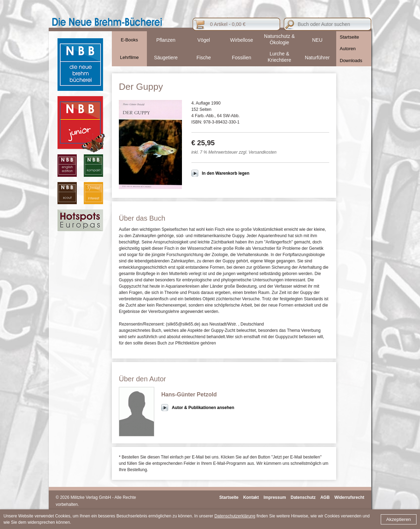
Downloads (351, 61)
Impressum (275, 497)
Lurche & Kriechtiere (280, 57)
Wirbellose (241, 40)
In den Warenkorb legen (226, 173)
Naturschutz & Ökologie (279, 39)
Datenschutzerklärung (235, 516)
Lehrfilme (129, 57)
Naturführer (317, 58)
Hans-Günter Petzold (189, 394)
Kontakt (251, 497)
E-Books (129, 40)
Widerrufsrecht (349, 497)
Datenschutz (303, 497)
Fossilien (241, 58)
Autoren (348, 49)
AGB (325, 497)
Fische (204, 58)
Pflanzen (166, 40)
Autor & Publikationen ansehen (203, 408)
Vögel (204, 40)
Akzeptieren (399, 519)
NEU (317, 40)
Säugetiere (166, 58)
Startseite (349, 37)
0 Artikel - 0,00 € (228, 24)
